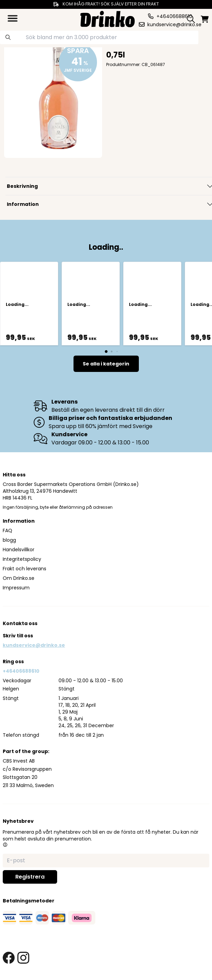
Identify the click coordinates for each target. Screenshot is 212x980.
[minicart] (205, 19)
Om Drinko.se (19, 578)
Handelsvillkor (19, 550)
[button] (5, 845)
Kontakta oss (20, 623)
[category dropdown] (13, 18)
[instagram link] (23, 958)
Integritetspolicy (22, 559)
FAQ (7, 530)
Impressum (16, 588)
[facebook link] (9, 958)
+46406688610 (21, 671)
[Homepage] (108, 18)
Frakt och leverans (25, 569)
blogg (9, 540)
